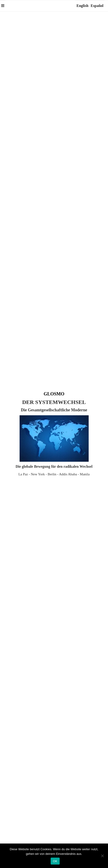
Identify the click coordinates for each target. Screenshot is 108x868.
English (82, 6)
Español (97, 6)
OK (55, 861)
